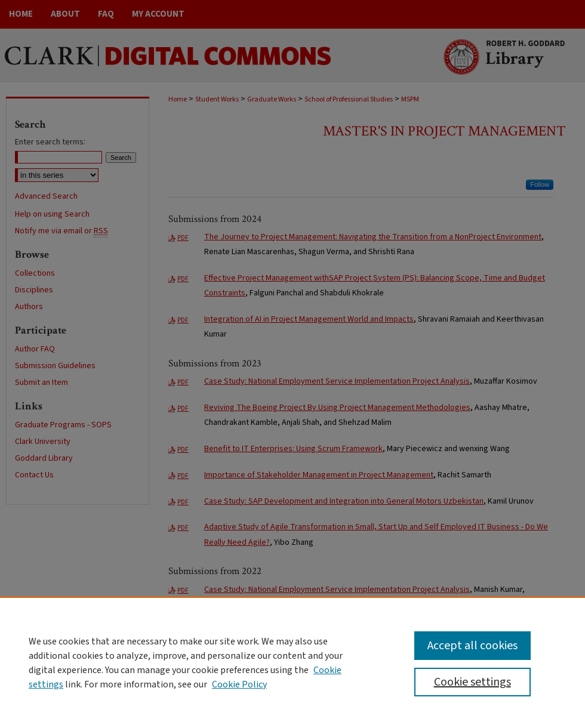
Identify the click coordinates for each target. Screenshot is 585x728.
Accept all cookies (472, 646)
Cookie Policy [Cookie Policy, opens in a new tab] (239, 684)
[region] (292, 662)
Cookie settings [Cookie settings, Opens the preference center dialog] (472, 682)
